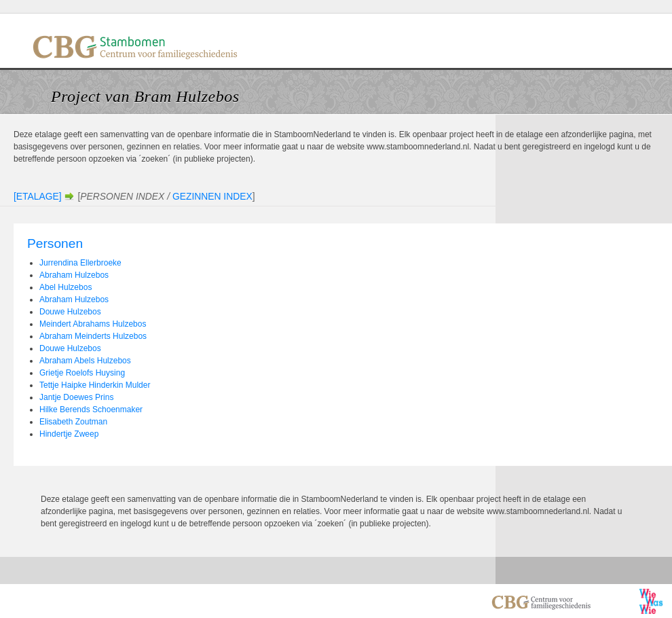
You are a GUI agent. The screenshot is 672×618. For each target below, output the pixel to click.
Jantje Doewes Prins (76, 397)
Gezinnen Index (212, 196)
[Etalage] (38, 196)
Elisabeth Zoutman (73, 422)
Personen (55, 243)
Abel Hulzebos (66, 287)
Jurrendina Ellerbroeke (80, 263)
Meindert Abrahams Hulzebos (93, 324)
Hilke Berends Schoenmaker (91, 410)
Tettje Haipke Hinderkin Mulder (95, 385)
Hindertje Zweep (69, 434)
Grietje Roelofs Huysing (82, 373)
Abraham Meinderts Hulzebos (93, 336)
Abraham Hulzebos (74, 275)
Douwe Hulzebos (70, 312)
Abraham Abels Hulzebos (85, 361)
